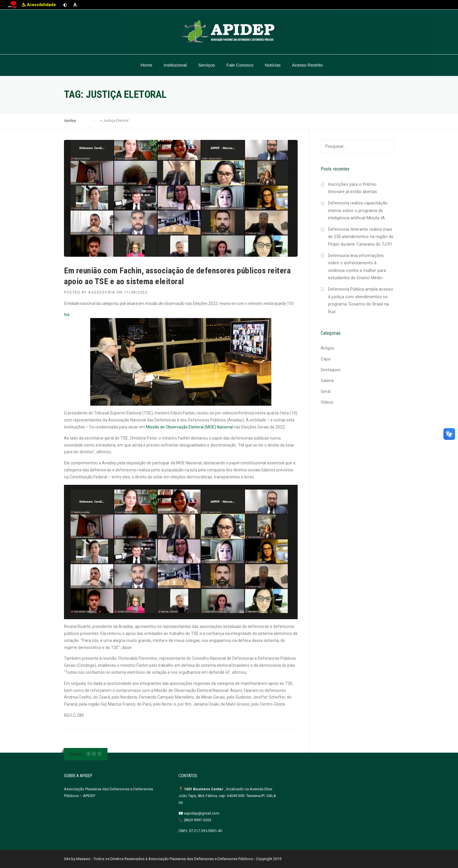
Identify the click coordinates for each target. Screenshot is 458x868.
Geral (326, 391)
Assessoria (102, 292)
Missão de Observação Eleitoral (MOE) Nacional (189, 427)
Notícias (273, 65)
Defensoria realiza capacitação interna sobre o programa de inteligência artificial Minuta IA (358, 210)
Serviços (207, 65)
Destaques (331, 370)
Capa (326, 359)
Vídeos (327, 402)
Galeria (327, 381)
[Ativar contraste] (65, 5)
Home (146, 65)
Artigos (327, 348)
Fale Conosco (240, 65)
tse (168, 359)
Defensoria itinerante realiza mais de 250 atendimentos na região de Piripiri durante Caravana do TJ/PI (361, 237)
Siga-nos (76, 754)
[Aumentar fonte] (75, 5)
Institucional (175, 65)
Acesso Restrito (307, 65)
